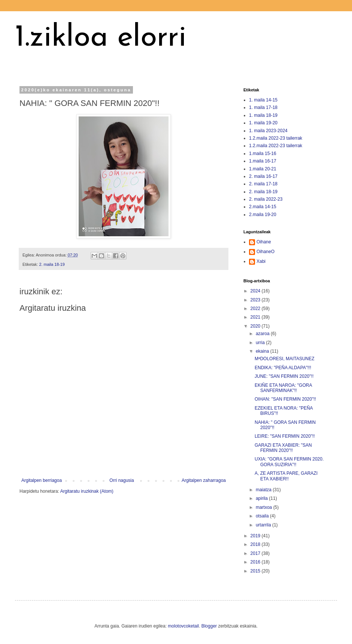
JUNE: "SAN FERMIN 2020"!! (284, 376)
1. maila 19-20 (263, 123)
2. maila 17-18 (263, 184)
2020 (256, 326)
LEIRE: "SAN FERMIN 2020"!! (285, 436)
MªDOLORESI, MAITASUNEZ (285, 359)
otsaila (263, 516)
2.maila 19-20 (263, 215)
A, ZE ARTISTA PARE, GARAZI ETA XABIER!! (286, 476)
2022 (256, 309)
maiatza (264, 490)
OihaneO (265, 252)
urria (261, 343)
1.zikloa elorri (101, 38)
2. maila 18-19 (52, 264)
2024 (256, 291)
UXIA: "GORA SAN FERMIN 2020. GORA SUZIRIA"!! (289, 462)
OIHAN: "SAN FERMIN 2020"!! (285, 399)
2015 (256, 571)
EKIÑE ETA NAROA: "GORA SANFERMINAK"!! (283, 388)
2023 (256, 300)
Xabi (261, 261)
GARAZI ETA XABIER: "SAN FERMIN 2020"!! (283, 448)
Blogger (209, 626)
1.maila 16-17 (263, 161)
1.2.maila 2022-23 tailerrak (276, 138)
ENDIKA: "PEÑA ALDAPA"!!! (283, 368)
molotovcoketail (183, 626)
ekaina (263, 351)
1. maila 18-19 (263, 115)
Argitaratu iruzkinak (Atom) (87, 491)
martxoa (265, 507)
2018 (256, 544)
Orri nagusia (122, 480)
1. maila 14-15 (263, 100)
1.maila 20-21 (263, 169)
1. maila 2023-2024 (268, 131)
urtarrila (264, 525)
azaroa (263, 334)
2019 (256, 536)
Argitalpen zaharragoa (204, 480)
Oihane (264, 242)
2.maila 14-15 (263, 207)
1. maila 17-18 (263, 107)
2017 (256, 553)
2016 (256, 562)
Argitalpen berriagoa (42, 480)
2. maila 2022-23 (266, 199)
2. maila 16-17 (263, 176)
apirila (262, 498)
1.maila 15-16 (263, 154)
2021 (256, 317)
